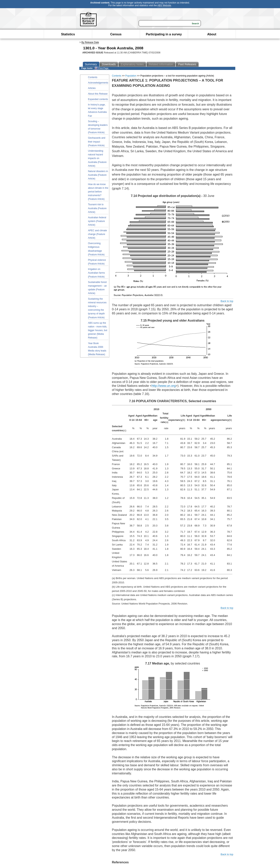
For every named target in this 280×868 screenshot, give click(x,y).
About (212, 34)
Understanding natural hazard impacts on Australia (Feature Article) (97, 158)
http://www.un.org (164, 386)
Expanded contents (98, 99)
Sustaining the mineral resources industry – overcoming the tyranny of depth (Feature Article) (97, 308)
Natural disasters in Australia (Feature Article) (98, 175)
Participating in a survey (164, 34)
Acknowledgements (98, 83)
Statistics (68, 34)
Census (116, 34)
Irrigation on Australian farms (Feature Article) (97, 273)
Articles (92, 88)
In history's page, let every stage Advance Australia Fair (97, 110)
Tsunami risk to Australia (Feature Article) (97, 208)
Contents (93, 77)
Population (131, 76)
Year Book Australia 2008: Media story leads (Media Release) (97, 349)
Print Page (101, 68)
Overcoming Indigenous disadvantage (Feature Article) (96, 249)
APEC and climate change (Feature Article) (98, 234)
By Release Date (90, 42)
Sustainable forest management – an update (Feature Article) (98, 288)
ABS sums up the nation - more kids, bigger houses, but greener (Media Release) (98, 330)
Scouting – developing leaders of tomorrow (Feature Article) (98, 127)
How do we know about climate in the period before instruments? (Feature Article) (98, 192)
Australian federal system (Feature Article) (97, 221)
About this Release (98, 94)
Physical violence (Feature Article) (97, 262)
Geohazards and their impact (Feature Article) (97, 142)
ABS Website (164, 5)
